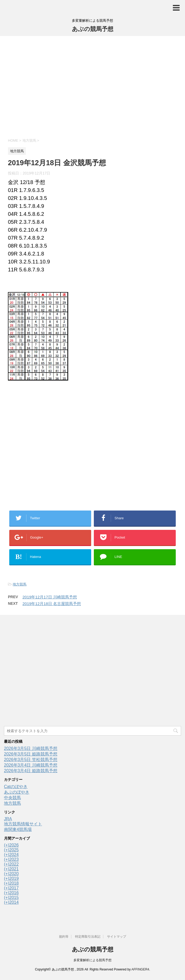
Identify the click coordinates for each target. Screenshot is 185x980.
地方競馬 (20, 584)
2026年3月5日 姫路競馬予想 (31, 754)
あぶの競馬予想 (93, 29)
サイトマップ (117, 937)
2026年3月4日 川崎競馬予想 (31, 765)
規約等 (64, 937)
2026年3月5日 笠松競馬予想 (31, 760)
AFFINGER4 (140, 969)
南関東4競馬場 (18, 829)
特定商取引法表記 (88, 937)
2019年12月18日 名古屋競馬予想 (52, 604)
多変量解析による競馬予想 (92, 960)
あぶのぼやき (17, 792)
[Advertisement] (92, 86)
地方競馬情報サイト (23, 824)
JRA (8, 819)
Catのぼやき (16, 787)
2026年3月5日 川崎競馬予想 (31, 748)
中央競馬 (12, 798)
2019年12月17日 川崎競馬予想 (50, 597)
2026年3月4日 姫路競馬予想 (31, 771)
